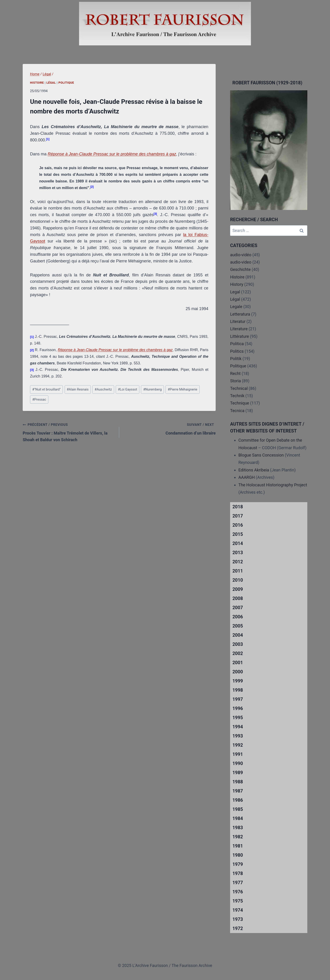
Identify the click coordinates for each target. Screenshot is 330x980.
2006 (238, 617)
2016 (238, 525)
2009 (238, 589)
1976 (238, 892)
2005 (238, 626)
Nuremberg (153, 390)
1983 (238, 828)
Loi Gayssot (127, 390)
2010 (238, 580)
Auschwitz (103, 390)
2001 (238, 663)
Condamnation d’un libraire (169, 428)
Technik (237, 396)
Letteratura (240, 314)
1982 (238, 837)
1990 (238, 763)
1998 (238, 690)
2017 (238, 516)
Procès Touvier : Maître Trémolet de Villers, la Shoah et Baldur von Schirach (69, 432)
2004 (238, 635)
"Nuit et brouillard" (47, 390)
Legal (235, 292)
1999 (238, 681)
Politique (66, 83)
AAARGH (246, 477)
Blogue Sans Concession (261, 455)
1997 (238, 699)
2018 (238, 507)
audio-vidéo (241, 255)
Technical (239, 388)
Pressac (39, 400)
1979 (238, 864)
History (237, 284)
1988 (238, 782)
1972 (238, 928)
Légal (51, 83)
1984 (238, 818)
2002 (238, 653)
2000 (238, 672)
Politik (236, 359)
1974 (238, 910)
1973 (238, 919)
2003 (238, 644)
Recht (235, 373)
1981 (238, 846)
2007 (238, 608)
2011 (238, 571)
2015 (238, 534)
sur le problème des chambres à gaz (142, 154)
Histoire (37, 83)
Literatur (238, 321)
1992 (238, 745)
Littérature (239, 336)
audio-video (241, 262)
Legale (236, 307)
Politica (237, 344)
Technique (240, 403)
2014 (238, 543)
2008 (238, 598)
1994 (238, 727)
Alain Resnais (78, 390)
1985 (238, 809)
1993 (238, 736)
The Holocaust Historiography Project (273, 485)
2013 (238, 553)
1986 (238, 800)
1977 (238, 883)
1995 (238, 718)
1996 (238, 708)
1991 (238, 754)
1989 (238, 773)
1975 (238, 901)
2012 (238, 562)
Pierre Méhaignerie (183, 390)
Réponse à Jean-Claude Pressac (78, 154)
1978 (238, 873)
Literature (239, 329)
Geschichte (240, 269)
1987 (238, 791)
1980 (238, 855)
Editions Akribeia (254, 470)
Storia (235, 381)
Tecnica (237, 411)
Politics (237, 351)
